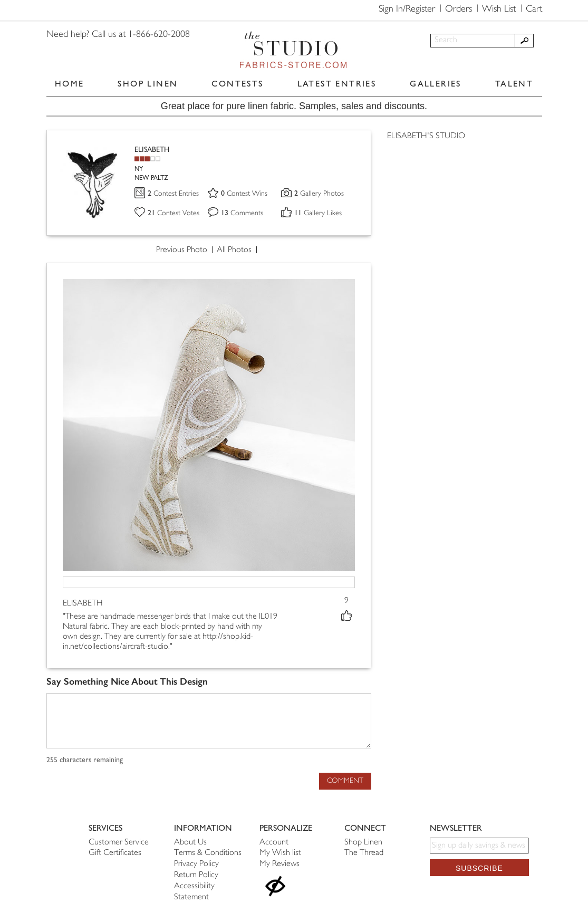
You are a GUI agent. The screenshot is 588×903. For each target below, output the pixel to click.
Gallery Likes (318, 213)
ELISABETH (152, 150)
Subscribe (479, 868)
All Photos (234, 250)
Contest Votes (173, 213)
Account (274, 843)
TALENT (514, 84)
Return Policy (196, 875)
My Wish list (280, 853)
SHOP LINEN (148, 84)
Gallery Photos (319, 194)
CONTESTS (237, 84)
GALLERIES (436, 84)
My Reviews (279, 864)
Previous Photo (182, 250)
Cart (534, 9)
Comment (345, 781)
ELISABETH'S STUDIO (426, 136)
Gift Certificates (115, 853)
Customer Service (119, 843)
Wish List (499, 9)
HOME (70, 84)
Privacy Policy (196, 864)
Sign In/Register (407, 9)
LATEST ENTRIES (337, 84)
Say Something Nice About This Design (127, 682)
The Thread (364, 853)
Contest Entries (173, 194)
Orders (459, 9)
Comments (242, 213)
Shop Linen (363, 843)
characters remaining (85, 760)
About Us (190, 843)
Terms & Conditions (208, 853)
